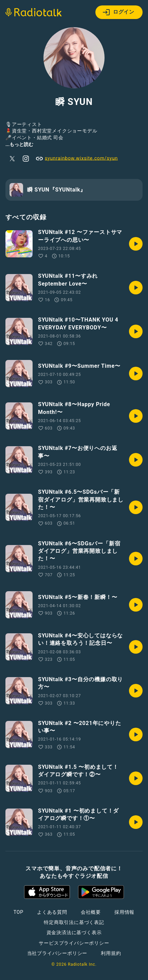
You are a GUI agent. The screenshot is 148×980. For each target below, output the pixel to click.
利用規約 (111, 953)
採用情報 (124, 912)
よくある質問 (52, 912)
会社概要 (91, 912)
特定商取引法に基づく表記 (74, 922)
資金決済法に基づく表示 (74, 932)
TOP (18, 912)
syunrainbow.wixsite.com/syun (77, 159)
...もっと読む (19, 144)
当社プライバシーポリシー (57, 953)
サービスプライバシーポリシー (74, 943)
